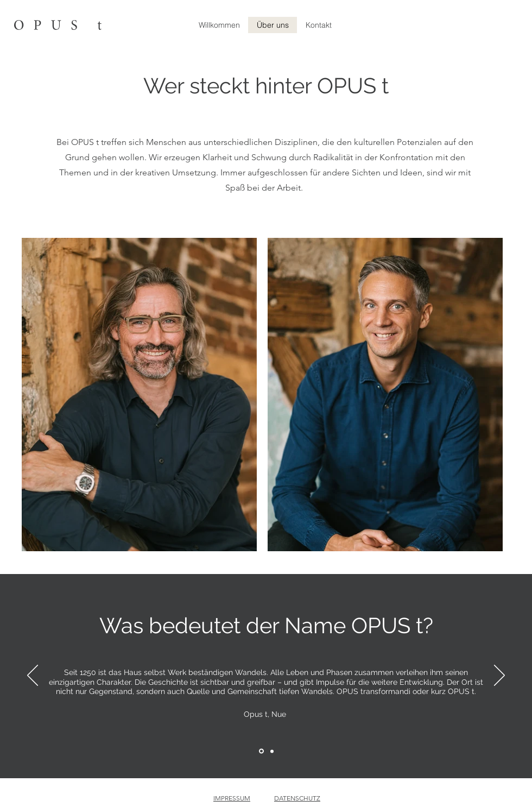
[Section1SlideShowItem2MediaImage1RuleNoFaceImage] (272, 751)
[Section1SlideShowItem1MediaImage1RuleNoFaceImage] (261, 751)
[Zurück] (33, 676)
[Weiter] (499, 676)
